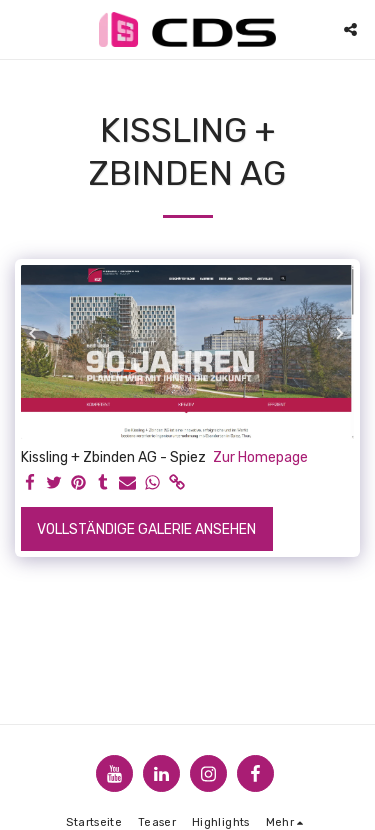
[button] (22, 29)
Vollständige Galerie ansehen (146, 529)
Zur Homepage (260, 457)
